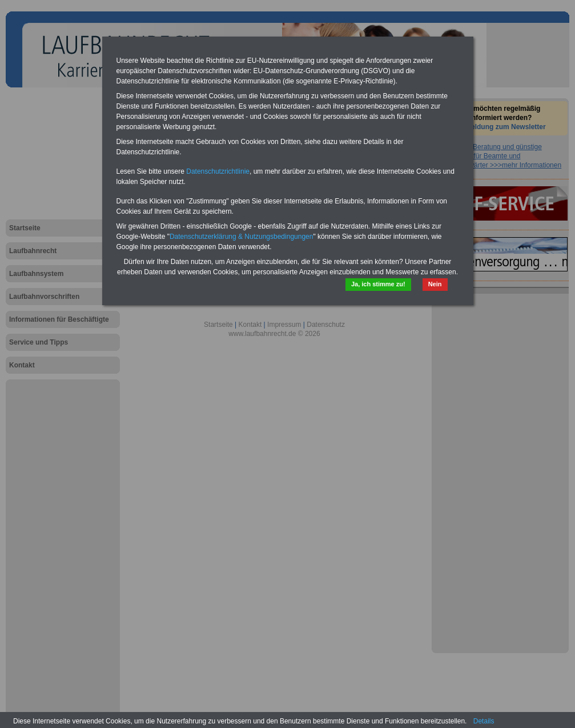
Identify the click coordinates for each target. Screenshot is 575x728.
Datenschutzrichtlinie (218, 171)
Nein (435, 284)
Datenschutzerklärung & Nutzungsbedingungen (242, 237)
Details (484, 721)
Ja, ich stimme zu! (378, 284)
